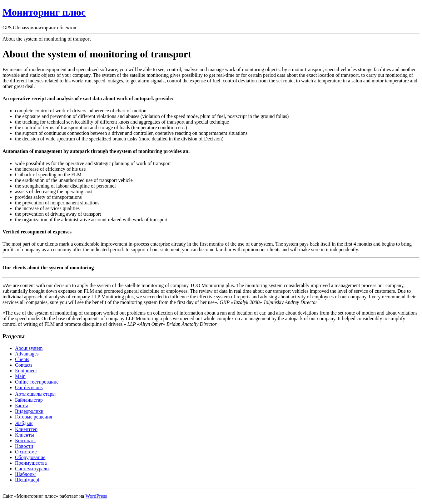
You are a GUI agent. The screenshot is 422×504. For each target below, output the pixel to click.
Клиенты (25, 435)
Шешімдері (27, 480)
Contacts (24, 365)
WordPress (96, 496)
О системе (26, 452)
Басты (21, 406)
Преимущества (31, 463)
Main (20, 376)
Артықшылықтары (35, 394)
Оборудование (30, 457)
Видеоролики (29, 411)
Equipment (26, 371)
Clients (22, 359)
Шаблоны (25, 474)
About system (29, 348)
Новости (24, 446)
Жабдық (24, 423)
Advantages (27, 354)
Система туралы (32, 469)
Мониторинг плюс (44, 12)
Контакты (25, 440)
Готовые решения (34, 417)
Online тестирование (37, 382)
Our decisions (29, 387)
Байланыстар (29, 400)
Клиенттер (26, 429)
